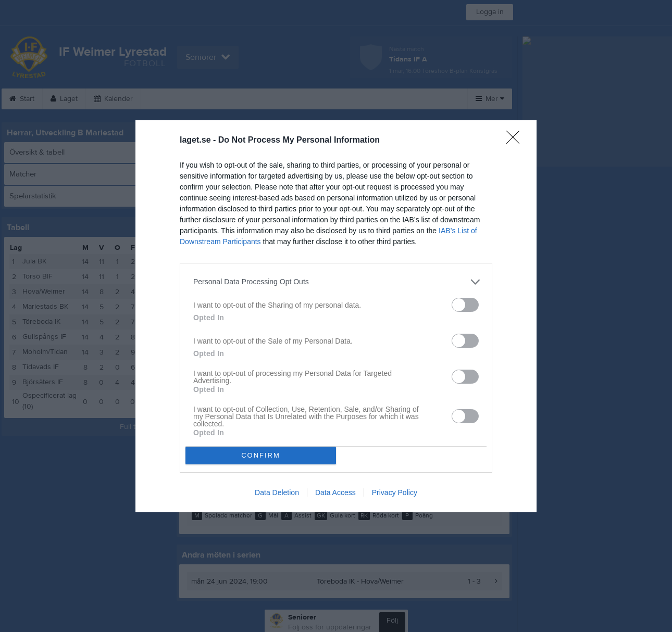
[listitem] (336, 282)
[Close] (516, 141)
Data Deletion (277, 492)
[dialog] (336, 316)
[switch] (465, 305)
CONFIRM (261, 455)
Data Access (335, 492)
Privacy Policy (395, 492)
